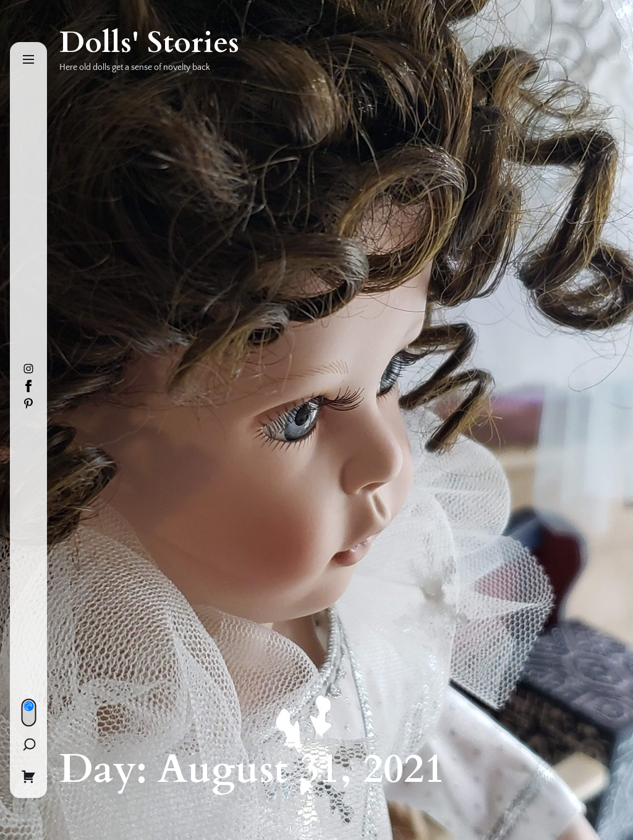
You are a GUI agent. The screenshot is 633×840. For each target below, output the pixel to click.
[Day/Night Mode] (28, 712)
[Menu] (28, 60)
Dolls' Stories (149, 43)
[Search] (29, 744)
